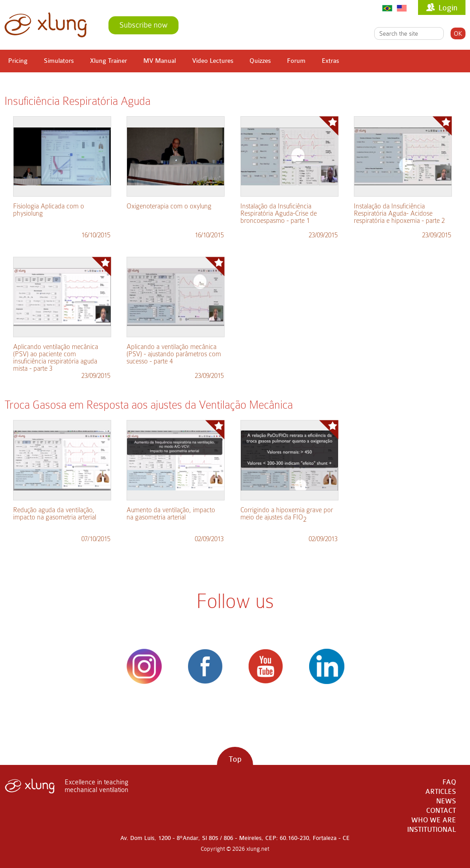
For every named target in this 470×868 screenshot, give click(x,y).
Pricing (18, 61)
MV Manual (160, 61)
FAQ (449, 782)
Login (448, 8)
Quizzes (260, 61)
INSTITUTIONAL (432, 830)
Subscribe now (143, 25)
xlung (46, 25)
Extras (330, 61)
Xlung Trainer (108, 61)
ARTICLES (441, 792)
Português (387, 8)
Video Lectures (213, 61)
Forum (296, 61)
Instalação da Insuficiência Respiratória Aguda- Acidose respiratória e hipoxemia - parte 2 (399, 213)
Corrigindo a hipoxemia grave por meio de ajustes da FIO (287, 514)
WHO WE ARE (434, 820)
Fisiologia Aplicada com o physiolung (49, 210)
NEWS (446, 801)
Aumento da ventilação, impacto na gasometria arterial (171, 514)
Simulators (59, 61)
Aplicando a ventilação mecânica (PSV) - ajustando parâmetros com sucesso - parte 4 (174, 354)
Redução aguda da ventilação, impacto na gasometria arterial (55, 514)
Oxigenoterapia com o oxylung (169, 206)
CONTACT (441, 811)
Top (235, 759)
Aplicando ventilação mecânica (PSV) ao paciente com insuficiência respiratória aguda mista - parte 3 (56, 358)
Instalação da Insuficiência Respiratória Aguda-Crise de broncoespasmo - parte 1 (279, 213)
